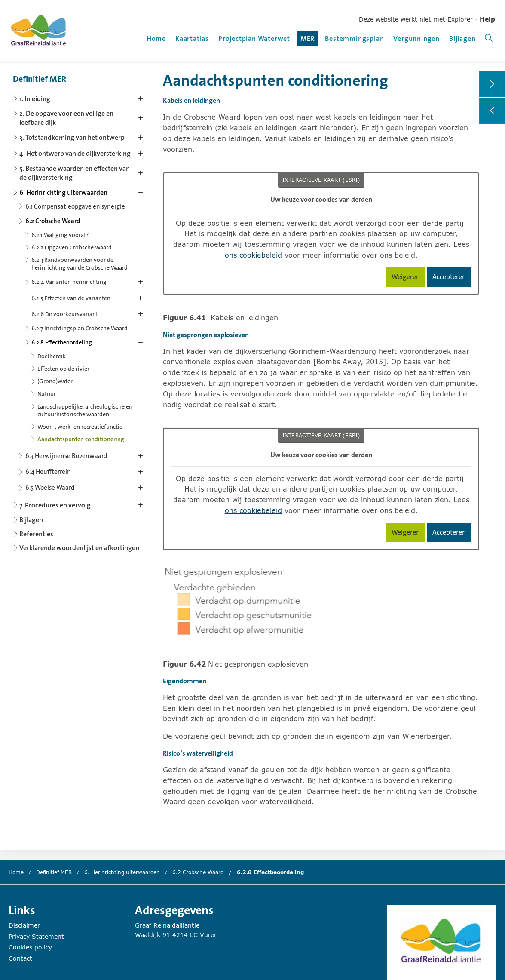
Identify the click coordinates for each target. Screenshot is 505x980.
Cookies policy (30, 947)
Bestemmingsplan (354, 38)
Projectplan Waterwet (254, 38)
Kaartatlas (192, 38)
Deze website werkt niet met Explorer (416, 19)
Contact (20, 958)
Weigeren (409, 278)
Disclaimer (24, 925)
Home (156, 38)
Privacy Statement (36, 936)
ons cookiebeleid (253, 255)
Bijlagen (462, 38)
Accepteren (452, 278)
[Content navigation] (80, 310)
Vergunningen (416, 38)
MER (309, 40)
